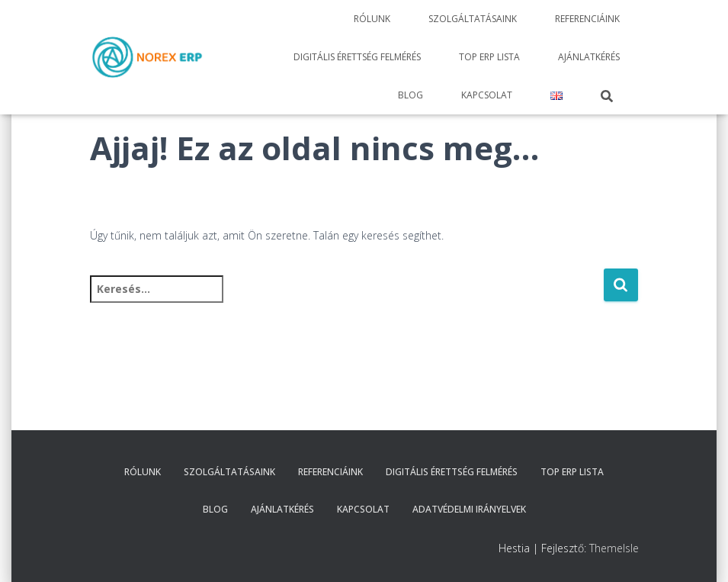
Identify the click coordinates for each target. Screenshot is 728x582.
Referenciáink (587, 19)
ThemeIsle (614, 548)
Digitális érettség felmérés (357, 57)
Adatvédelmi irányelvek (469, 509)
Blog (411, 95)
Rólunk (372, 19)
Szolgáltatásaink (473, 19)
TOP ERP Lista (489, 57)
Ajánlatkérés (589, 57)
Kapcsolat (487, 95)
